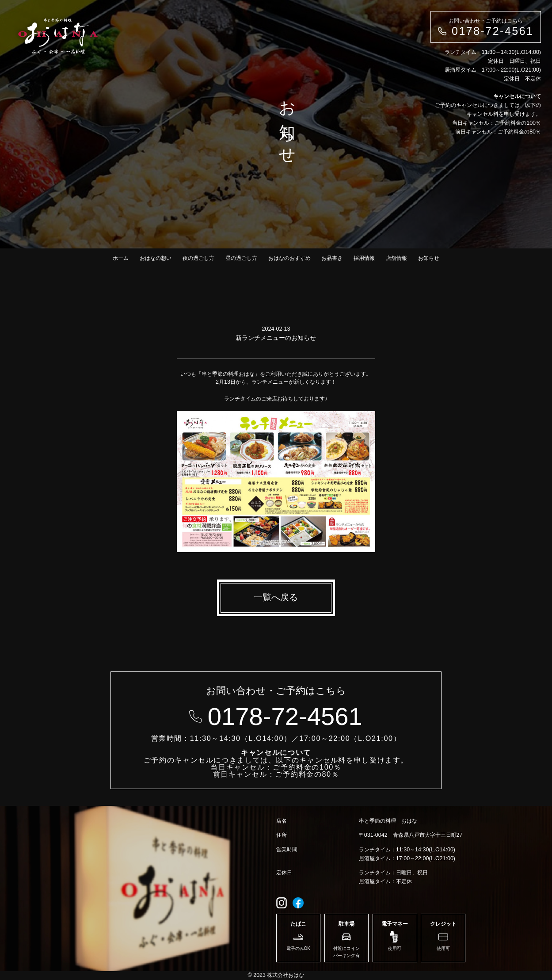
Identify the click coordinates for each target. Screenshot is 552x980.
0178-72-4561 (493, 31)
